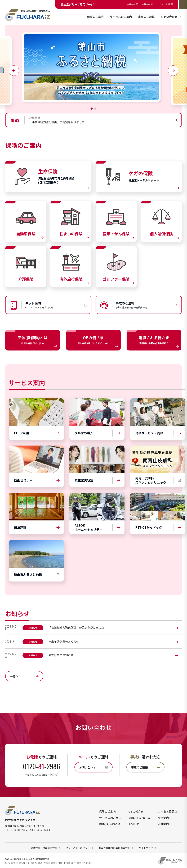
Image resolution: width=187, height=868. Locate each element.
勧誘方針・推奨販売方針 (46, 848)
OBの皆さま (136, 811)
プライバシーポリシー (79, 848)
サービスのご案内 (121, 17)
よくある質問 (168, 811)
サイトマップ (148, 848)
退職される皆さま (140, 818)
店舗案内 (165, 824)
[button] (92, 109)
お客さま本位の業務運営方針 (116, 848)
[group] (105, 120)
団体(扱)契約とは (110, 824)
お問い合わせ (171, 17)
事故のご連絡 (146, 17)
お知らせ (134, 824)
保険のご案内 (95, 17)
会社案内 (165, 818)
